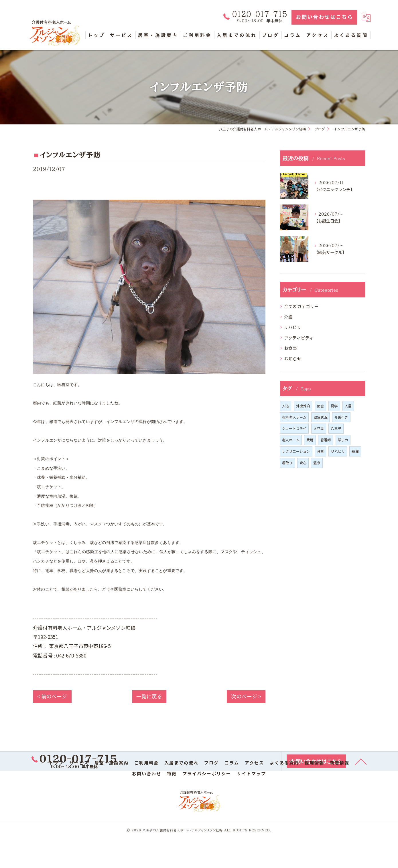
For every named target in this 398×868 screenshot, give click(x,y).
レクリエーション (296, 451)
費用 (310, 440)
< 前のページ (52, 696)
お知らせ (293, 359)
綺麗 (355, 451)
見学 (334, 406)
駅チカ (343, 440)
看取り (287, 463)
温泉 (317, 463)
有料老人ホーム (294, 417)
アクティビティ (299, 338)
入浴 (285, 406)
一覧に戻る (149, 696)
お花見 (319, 429)
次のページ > (246, 696)
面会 (320, 406)
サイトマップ (251, 774)
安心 (303, 463)
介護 (288, 317)
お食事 (291, 348)
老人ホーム (291, 440)
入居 (348, 406)
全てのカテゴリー (302, 306)
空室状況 (321, 417)
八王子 (336, 429)
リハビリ (293, 327)
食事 (320, 451)
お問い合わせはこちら (324, 17)
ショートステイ (294, 429)
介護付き (341, 417)
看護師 (326, 440)
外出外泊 (303, 406)
